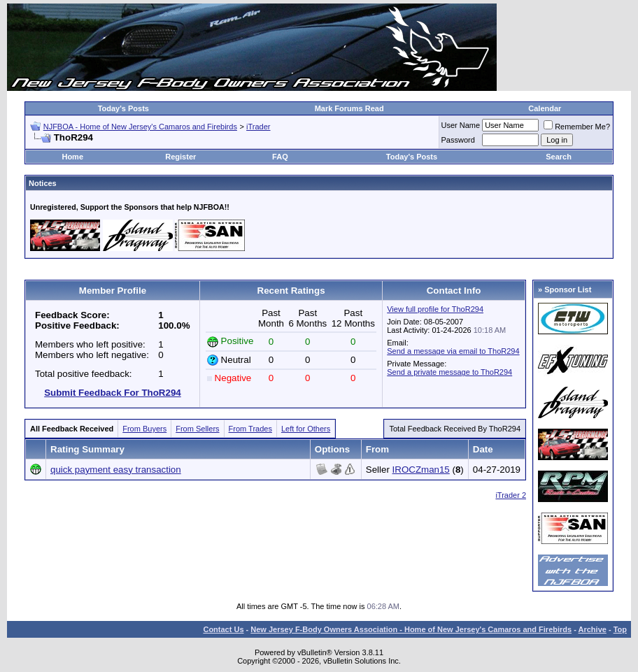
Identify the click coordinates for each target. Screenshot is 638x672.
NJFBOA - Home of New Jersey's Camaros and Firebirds (140, 127)
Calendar (545, 108)
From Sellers (197, 429)
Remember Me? (577, 127)
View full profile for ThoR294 (435, 309)
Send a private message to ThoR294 (449, 372)
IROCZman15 (421, 470)
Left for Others (306, 429)
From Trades (250, 429)
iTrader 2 (511, 495)
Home (72, 157)
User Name (461, 125)
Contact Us (223, 629)
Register (180, 157)
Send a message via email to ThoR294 (453, 351)
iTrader (258, 127)
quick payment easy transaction (116, 470)
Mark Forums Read (349, 108)
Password (458, 140)
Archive (593, 629)
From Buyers (144, 429)
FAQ (280, 157)
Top (620, 629)
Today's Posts (123, 108)
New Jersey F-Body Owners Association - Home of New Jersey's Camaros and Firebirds (411, 629)
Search (559, 157)
